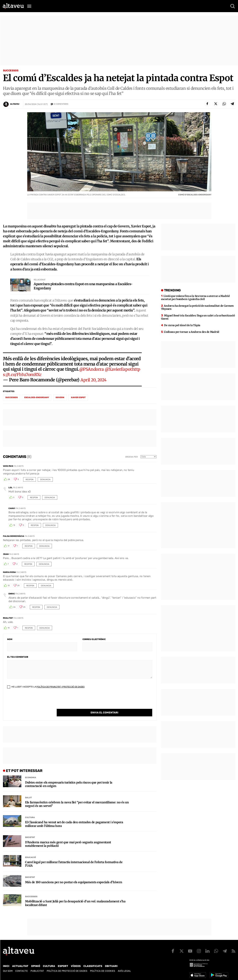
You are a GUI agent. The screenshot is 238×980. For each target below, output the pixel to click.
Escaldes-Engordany (37, 399)
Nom (10, 641)
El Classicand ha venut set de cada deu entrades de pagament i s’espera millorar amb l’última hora (74, 818)
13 (9, 588)
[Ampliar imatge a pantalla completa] (205, 119)
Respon (30, 481)
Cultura (30, 812)
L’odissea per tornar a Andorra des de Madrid (192, 334)
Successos (11, 71)
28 (9, 481)
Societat (30, 832)
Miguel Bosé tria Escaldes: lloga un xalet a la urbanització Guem (198, 319)
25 (18, 588)
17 (9, 548)
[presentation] (35, 703)
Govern (60, 399)
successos (12, 399)
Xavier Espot (78, 399)
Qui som (8, 969)
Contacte (22, 969)
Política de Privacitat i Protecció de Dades (60, 689)
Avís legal (124, 969)
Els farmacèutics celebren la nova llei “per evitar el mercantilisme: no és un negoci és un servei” (77, 798)
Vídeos (76, 964)
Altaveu (15, 104)
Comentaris (61, 104)
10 (9, 630)
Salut (28, 792)
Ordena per (131, 459)
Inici (6, 964)
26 (14, 609)
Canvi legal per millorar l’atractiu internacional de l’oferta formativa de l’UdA (74, 858)
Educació (30, 852)
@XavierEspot (121, 371)
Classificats (93, 964)
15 (14, 527)
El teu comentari (18, 659)
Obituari (111, 964)
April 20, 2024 (94, 382)
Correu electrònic (94, 641)
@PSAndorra (92, 371)
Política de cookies (103, 969)
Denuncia (45, 481)
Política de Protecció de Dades (67, 969)
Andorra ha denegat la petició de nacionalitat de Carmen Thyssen (197, 309)
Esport (63, 964)
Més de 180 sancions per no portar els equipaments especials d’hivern (74, 877)
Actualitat (20, 964)
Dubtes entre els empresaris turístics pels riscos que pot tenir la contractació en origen (69, 779)
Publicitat (37, 969)
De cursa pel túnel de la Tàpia (182, 327)
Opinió (36, 964)
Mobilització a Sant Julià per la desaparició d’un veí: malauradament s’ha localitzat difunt (75, 898)
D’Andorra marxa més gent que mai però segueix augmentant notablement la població (68, 838)
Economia (31, 772)
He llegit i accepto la (46, 689)
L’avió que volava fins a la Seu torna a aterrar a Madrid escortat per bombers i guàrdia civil (195, 299)
